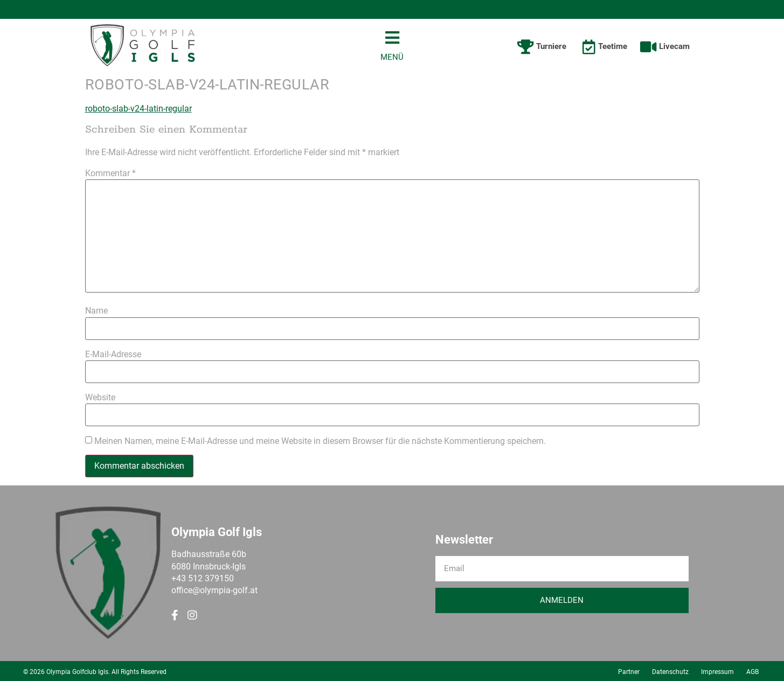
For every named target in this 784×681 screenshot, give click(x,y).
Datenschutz (670, 670)
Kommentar (110, 172)
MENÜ (392, 56)
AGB (752, 670)
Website (100, 396)
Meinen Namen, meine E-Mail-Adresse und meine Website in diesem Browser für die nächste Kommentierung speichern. (320, 440)
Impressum (717, 670)
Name (96, 309)
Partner (629, 670)
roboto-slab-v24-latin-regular (138, 107)
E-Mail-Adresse (113, 353)
